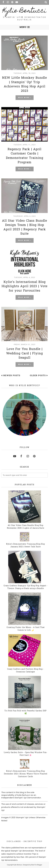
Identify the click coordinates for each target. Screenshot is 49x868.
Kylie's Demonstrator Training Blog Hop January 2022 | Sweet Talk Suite (25, 545)
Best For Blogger (37, 865)
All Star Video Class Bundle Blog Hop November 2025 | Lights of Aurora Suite (26, 527)
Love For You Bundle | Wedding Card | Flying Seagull (24, 354)
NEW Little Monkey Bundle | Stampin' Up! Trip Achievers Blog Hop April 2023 (24, 85)
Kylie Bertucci (24, 11)
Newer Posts (12, 376)
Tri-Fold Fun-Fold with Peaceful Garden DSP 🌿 (25, 712)
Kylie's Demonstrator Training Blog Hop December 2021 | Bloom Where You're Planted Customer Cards (26, 774)
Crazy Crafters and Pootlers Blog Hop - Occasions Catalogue (26, 671)
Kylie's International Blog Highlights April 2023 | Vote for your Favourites (24, 287)
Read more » (25, 98)
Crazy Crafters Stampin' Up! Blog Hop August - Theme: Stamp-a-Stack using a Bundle (25, 587)
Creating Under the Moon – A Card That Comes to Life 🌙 (26, 629)
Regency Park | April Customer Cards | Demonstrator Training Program (25, 156)
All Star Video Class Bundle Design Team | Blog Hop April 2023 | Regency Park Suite (24, 227)
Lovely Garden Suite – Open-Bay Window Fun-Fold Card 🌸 (25, 754)
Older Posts (38, 376)
